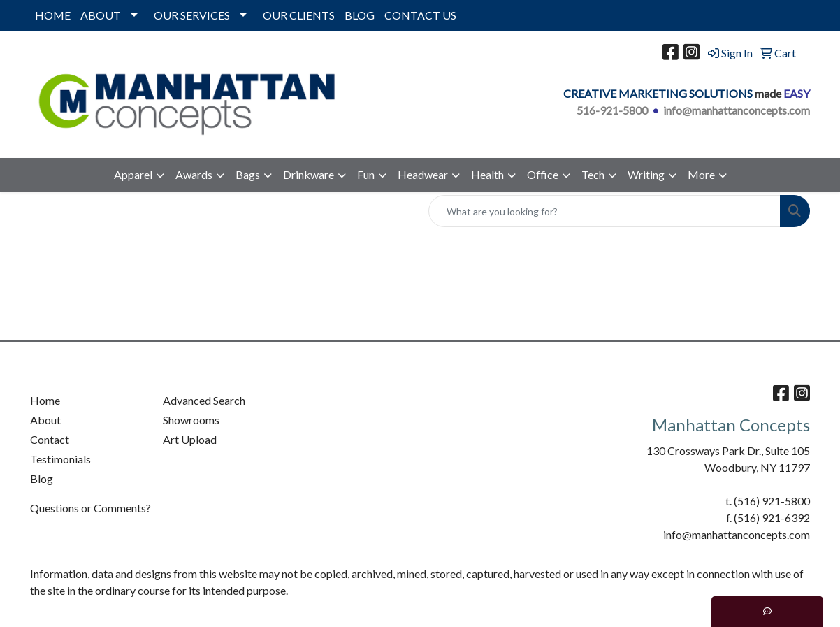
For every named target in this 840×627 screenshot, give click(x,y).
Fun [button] (366, 174)
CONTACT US (420, 15)
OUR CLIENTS (299, 15)
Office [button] (543, 174)
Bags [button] (248, 174)
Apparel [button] (133, 174)
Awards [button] (194, 174)
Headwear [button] (423, 174)
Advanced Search (204, 400)
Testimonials (60, 459)
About (45, 420)
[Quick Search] (604, 211)
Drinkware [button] (309, 174)
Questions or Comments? (90, 508)
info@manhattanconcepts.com (737, 110)
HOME (53, 15)
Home (45, 400)
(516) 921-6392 (772, 518)
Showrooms (191, 420)
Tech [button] (593, 174)
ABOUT (101, 15)
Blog (42, 478)
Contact (50, 439)
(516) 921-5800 (772, 501)
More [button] (701, 174)
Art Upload (190, 439)
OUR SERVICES (192, 15)
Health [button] (487, 174)
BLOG (360, 15)
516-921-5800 (612, 110)
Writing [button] (646, 174)
